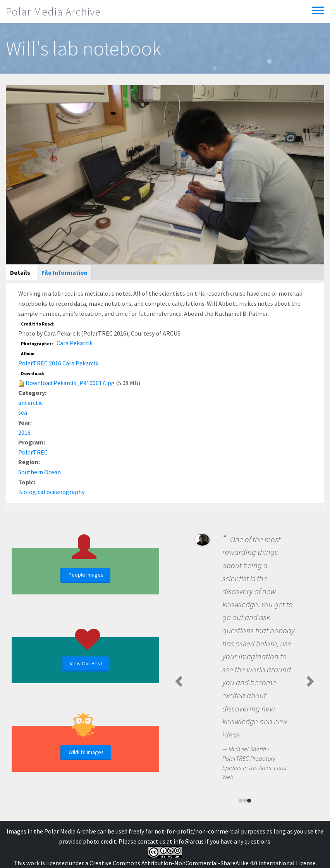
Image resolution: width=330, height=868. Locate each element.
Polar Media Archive (53, 12)
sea (23, 412)
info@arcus (189, 841)
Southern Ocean (40, 472)
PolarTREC (33, 452)
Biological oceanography (51, 492)
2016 (24, 432)
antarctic (30, 403)
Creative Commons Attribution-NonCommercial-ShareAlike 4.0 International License (203, 863)
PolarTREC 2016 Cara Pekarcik (58, 363)
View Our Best (86, 663)
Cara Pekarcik (75, 343)
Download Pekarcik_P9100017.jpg (70, 383)
